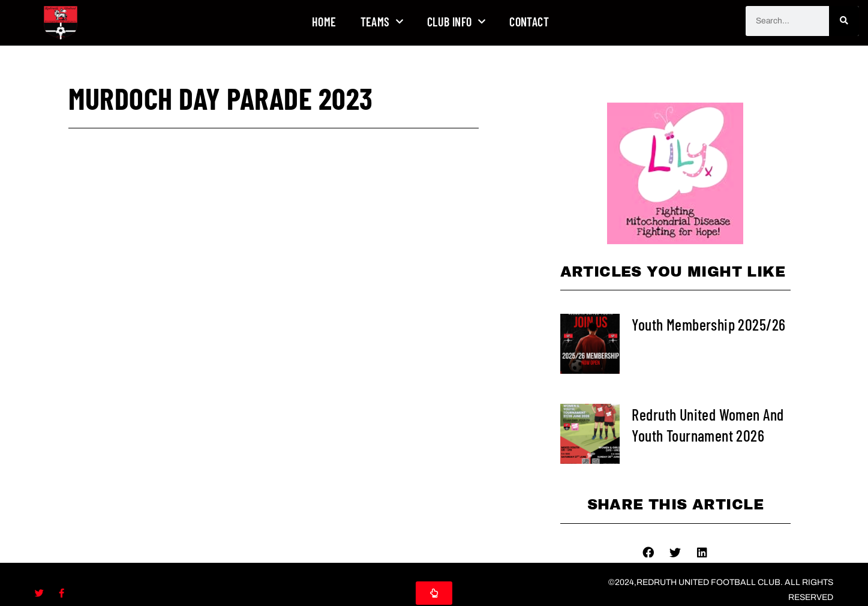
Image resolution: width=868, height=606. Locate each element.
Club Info (456, 22)
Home (324, 22)
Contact (529, 22)
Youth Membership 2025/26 (708, 324)
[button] (648, 552)
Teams (382, 22)
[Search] (844, 21)
